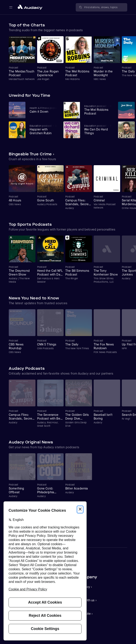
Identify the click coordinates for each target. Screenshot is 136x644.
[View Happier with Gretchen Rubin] (44, 130)
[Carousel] (68, 59)
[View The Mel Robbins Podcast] (98, 110)
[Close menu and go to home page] (30, 7)
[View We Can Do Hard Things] (98, 130)
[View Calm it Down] (44, 110)
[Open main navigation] (11, 7)
